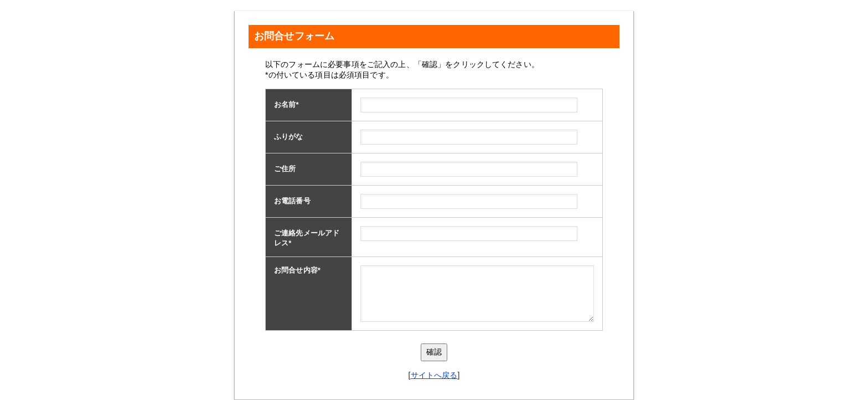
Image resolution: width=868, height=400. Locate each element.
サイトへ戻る (434, 375)
